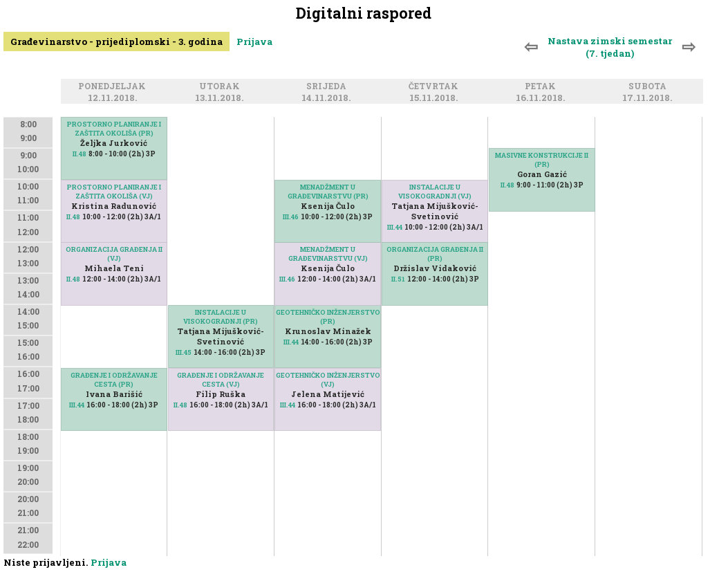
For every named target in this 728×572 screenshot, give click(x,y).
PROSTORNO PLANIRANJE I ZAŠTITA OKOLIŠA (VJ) (114, 192)
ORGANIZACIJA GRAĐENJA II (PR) (435, 254)
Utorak (222, 87)
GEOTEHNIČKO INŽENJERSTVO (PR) (328, 317)
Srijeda (328, 87)
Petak (542, 87)
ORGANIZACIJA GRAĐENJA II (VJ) (114, 254)
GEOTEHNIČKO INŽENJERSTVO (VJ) (328, 380)
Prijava (254, 41)
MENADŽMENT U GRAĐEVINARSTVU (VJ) (328, 254)
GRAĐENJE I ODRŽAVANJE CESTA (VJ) (221, 380)
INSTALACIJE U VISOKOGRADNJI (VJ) (435, 192)
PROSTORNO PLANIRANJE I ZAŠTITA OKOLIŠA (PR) (114, 129)
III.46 (287, 279)
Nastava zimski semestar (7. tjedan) (610, 47)
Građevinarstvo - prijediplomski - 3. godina (116, 41)
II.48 (80, 154)
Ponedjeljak (114, 87)
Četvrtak (436, 87)
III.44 (77, 405)
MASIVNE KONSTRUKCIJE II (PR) (542, 160)
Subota (650, 87)
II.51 (398, 279)
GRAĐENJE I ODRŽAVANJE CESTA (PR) (114, 380)
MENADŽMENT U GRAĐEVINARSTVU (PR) (328, 192)
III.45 (184, 352)
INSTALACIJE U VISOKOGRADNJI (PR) (221, 317)
